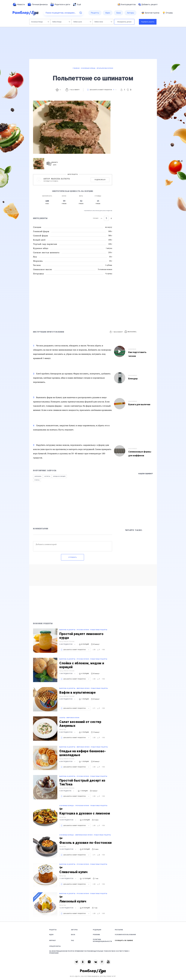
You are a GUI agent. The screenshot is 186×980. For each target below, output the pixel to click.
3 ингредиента (67, 791)
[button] (131, 332)
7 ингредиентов (68, 674)
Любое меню (103, 22)
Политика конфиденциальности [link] (102, 940)
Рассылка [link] (119, 930)
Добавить (148, 4)
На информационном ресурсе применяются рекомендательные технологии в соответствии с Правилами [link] (89, 952)
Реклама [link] (97, 935)
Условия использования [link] (125, 935)
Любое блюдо (61, 22)
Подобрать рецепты (148, 22)
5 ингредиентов (68, 644)
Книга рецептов (127, 4)
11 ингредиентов (68, 879)
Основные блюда (40, 22)
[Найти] (81, 13)
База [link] (73, 935)
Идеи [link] (51, 935)
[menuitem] (19, 4)
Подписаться (100, 180)
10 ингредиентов (68, 820)
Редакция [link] (97, 930)
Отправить (73, 557)
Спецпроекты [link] (55, 946)
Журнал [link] (52, 941)
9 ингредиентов (68, 732)
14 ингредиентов (68, 849)
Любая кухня (82, 22)
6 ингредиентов (68, 699)
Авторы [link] (74, 930)
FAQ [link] (73, 941)
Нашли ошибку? (146, 474)
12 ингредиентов (68, 908)
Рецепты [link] (53, 930)
